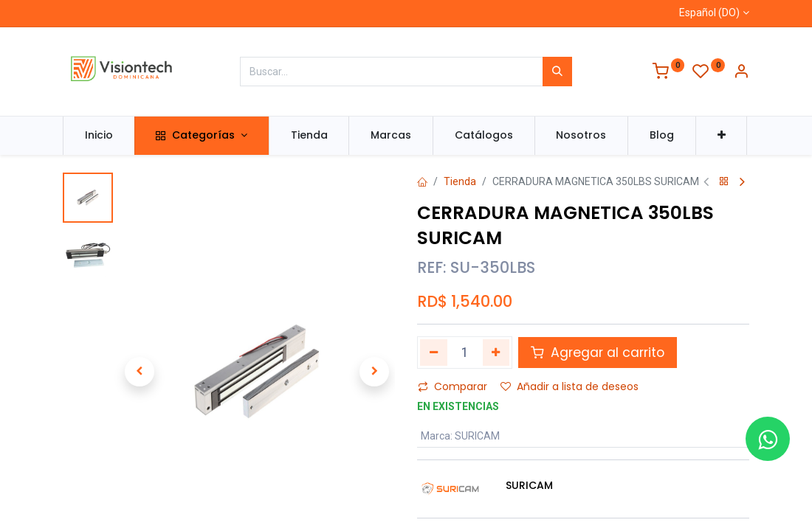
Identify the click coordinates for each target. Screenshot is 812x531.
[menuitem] (99, 136)
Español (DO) (709, 13)
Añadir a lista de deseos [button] (570, 386)
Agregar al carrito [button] (598, 353)
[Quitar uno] (434, 353)
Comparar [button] (453, 386)
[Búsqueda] (557, 72)
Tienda (460, 181)
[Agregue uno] (496, 353)
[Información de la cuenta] (741, 73)
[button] (722, 136)
